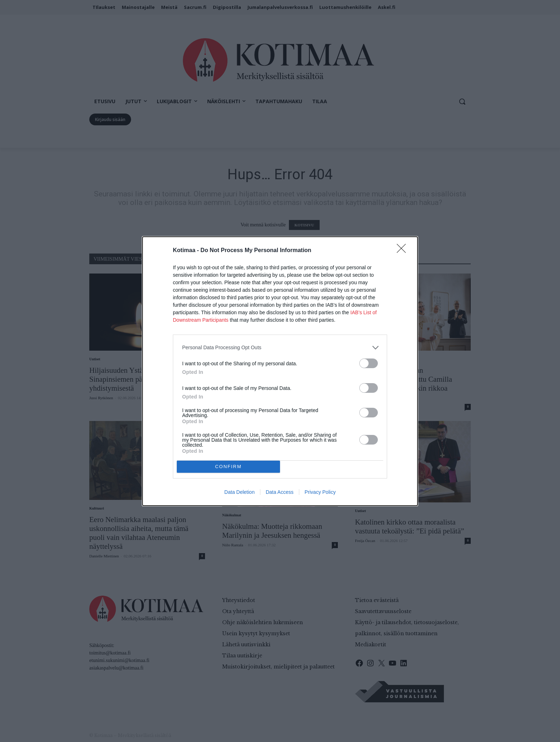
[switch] (369, 363)
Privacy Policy (320, 492)
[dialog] (280, 371)
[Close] (404, 251)
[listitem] (280, 348)
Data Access (280, 492)
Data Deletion (239, 492)
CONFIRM (228, 467)
